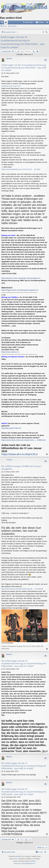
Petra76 (10, 460)
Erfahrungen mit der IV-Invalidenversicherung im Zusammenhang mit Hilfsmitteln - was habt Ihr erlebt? (23, 42)
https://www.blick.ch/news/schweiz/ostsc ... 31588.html (24, 440)
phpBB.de (33, 861)
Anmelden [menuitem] (48, 23)
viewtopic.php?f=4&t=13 (11, 428)
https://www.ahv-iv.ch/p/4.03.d (19, 454)
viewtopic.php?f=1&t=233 (11, 86)
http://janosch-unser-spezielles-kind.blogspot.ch (21, 278)
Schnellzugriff (2, 23)
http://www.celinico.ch (10, 352)
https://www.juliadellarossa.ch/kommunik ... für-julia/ (21, 169)
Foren (6, 23)
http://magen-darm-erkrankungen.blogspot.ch (20, 290)
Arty (16, 859)
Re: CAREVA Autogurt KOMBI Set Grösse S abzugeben (22, 468)
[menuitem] (40, 22)
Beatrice (9, 58)
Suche (4, 26)
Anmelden (13, 26)
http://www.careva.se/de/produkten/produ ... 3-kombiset (22, 589)
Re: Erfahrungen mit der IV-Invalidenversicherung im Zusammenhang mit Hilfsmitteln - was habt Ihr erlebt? (24, 663)
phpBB (18, 856)
